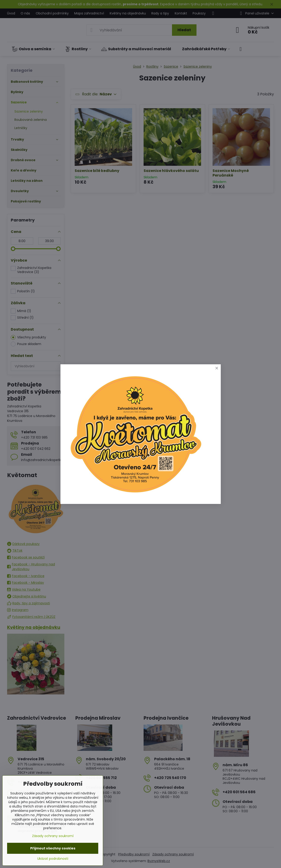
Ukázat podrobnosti (53, 859)
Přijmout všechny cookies (53, 848)
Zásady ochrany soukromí (53, 836)
